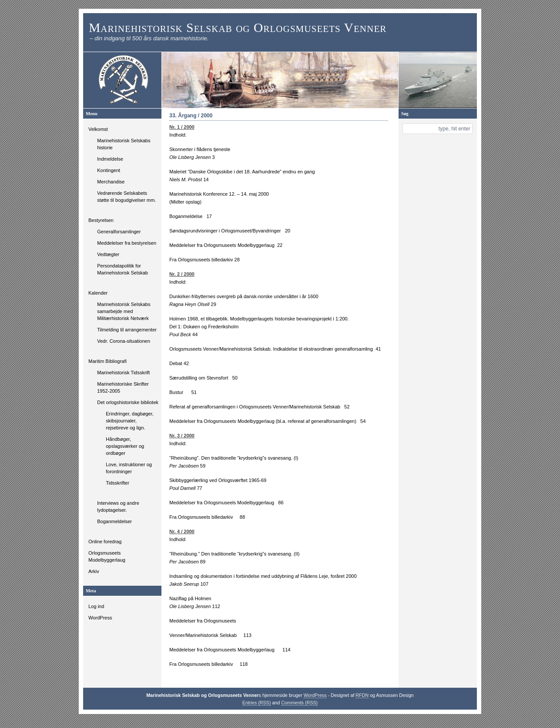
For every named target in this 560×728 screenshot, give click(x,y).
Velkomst (98, 129)
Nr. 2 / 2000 (182, 274)
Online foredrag (105, 542)
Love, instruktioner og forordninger (129, 468)
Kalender (98, 293)
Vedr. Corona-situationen (124, 341)
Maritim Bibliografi (107, 361)
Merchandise (111, 182)
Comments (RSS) (300, 703)
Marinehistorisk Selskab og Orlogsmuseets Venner (238, 28)
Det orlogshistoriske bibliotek (128, 402)
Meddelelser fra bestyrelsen (127, 243)
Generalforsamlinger (119, 232)
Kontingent (109, 170)
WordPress (100, 618)
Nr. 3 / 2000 (182, 436)
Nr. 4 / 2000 (182, 531)
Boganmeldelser (115, 521)
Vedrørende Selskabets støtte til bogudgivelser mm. (127, 197)
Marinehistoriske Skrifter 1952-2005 (123, 387)
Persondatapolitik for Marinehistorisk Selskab (122, 269)
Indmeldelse (110, 159)
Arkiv (94, 571)
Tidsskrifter (117, 483)
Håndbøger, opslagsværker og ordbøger (125, 446)
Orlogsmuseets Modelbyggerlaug (107, 556)
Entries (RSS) (257, 703)
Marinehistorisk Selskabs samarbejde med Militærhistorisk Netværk (124, 311)
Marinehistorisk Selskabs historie (124, 144)
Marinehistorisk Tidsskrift (123, 373)
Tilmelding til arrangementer (127, 330)
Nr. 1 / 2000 (182, 127)
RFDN (362, 695)
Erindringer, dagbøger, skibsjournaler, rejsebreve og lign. (130, 421)
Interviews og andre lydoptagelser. (118, 506)
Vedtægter (108, 254)
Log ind (96, 606)
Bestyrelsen (101, 220)
